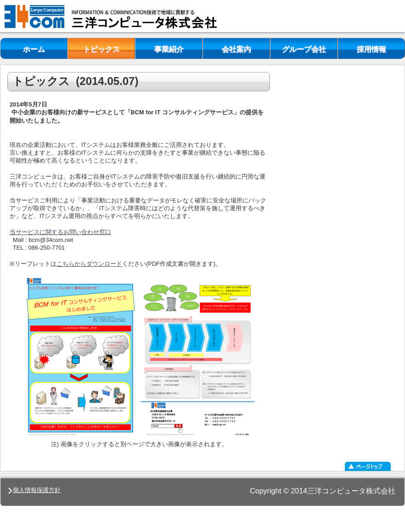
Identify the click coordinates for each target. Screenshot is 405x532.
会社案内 (236, 49)
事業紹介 (169, 49)
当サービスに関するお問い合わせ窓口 (60, 232)
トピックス (101, 49)
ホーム (34, 49)
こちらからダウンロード (89, 264)
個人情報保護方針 (34, 490)
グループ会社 (304, 49)
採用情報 (371, 49)
